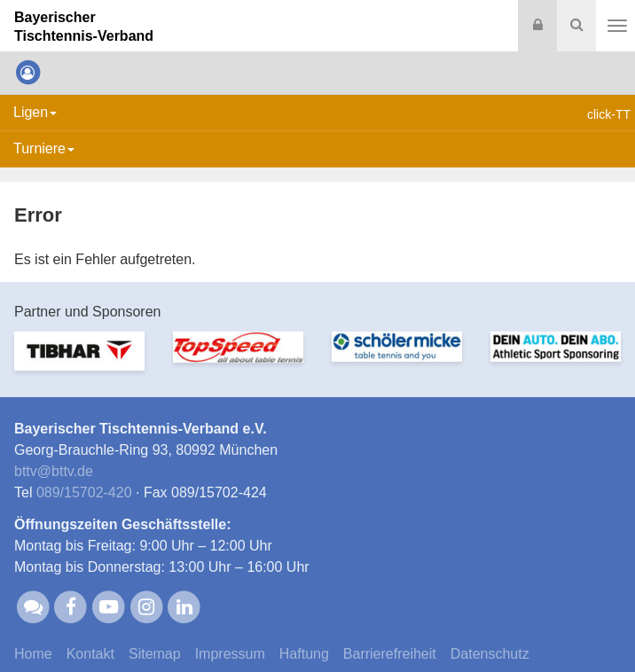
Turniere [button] (44, 148)
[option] (79, 362)
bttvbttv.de (54, 471)
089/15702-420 (84, 492)
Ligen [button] (35, 112)
